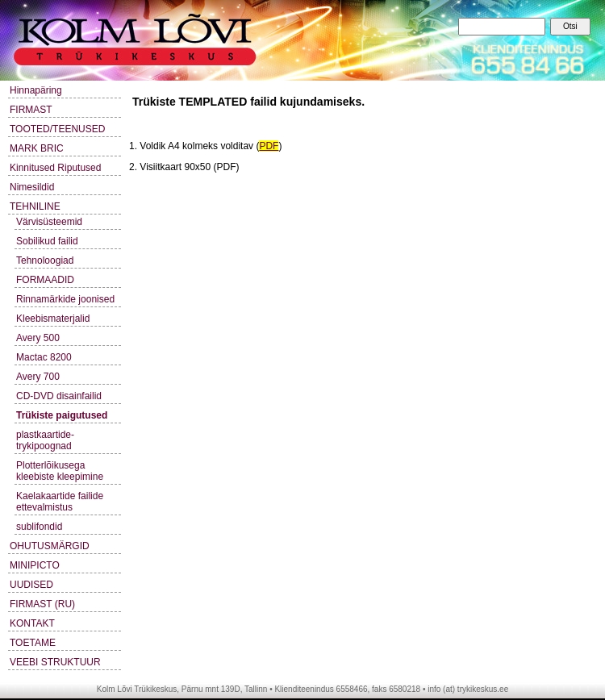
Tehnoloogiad (45, 260)
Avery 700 (38, 377)
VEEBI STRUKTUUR (55, 662)
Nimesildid (32, 187)
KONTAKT (32, 623)
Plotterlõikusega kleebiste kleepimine (60, 471)
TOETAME (33, 643)
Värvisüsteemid (49, 222)
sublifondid (39, 527)
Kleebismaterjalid (53, 319)
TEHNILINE (35, 206)
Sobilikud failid (47, 241)
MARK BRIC (37, 148)
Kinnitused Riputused (55, 168)
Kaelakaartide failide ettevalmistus (60, 502)
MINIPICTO (35, 565)
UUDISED (31, 585)
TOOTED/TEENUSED (57, 129)
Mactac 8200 (44, 357)
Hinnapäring (36, 90)
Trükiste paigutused (62, 415)
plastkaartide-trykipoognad (45, 440)
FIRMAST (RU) (42, 604)
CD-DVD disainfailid (59, 396)
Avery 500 (38, 338)
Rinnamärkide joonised (65, 299)
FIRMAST (31, 110)
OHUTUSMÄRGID (50, 546)
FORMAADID (45, 280)
